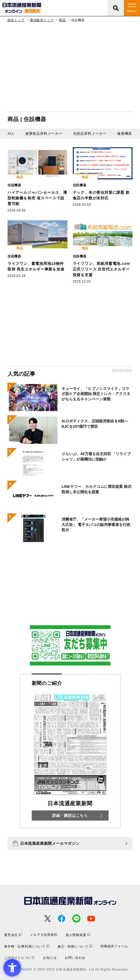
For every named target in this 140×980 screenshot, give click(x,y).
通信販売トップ (42, 20)
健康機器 (125, 134)
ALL (11, 134)
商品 (62, 20)
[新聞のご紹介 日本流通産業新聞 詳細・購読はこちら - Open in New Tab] (70, 751)
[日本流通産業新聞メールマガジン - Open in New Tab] (70, 843)
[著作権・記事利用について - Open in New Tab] (27, 946)
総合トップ (16, 20)
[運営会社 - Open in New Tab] (13, 935)
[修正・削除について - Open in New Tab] (75, 946)
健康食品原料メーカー (44, 134)
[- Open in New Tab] (70, 645)
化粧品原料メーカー (90, 134)
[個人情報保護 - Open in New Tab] (78, 935)
